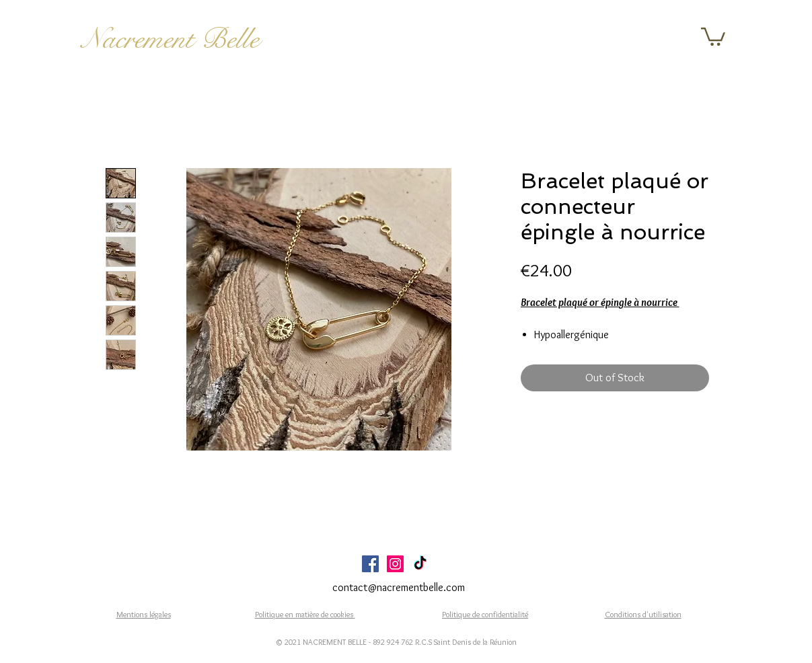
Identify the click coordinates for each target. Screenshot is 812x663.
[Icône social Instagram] (395, 564)
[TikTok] (420, 564)
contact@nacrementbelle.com (399, 587)
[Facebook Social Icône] (370, 564)
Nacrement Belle (171, 39)
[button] (713, 36)
